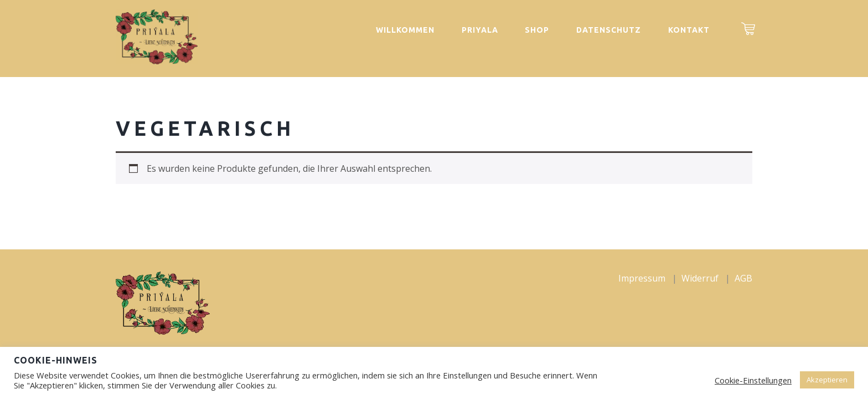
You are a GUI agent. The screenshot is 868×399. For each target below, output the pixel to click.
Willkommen (405, 30)
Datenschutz (609, 30)
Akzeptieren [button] (827, 380)
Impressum (642, 278)
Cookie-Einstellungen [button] (753, 380)
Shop (537, 30)
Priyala (480, 30)
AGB (743, 278)
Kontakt (689, 30)
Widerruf (700, 278)
